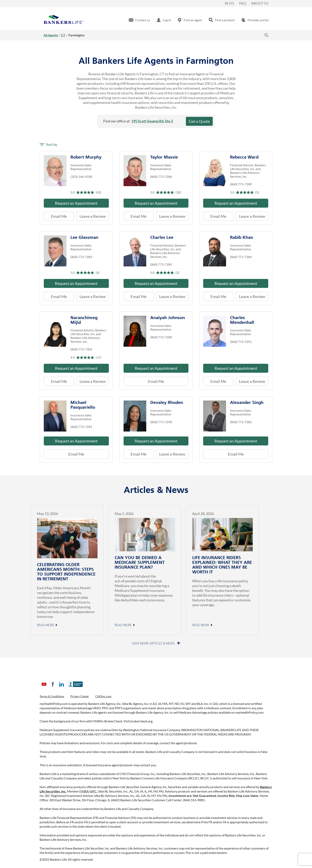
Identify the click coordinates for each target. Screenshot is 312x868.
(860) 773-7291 (241, 342)
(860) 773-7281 (81, 427)
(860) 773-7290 (161, 422)
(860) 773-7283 (81, 257)
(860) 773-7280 (161, 337)
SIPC (93, 791)
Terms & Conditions (52, 696)
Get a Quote (199, 121)
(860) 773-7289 (241, 184)
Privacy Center (80, 696)
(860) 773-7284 (241, 257)
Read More (46, 625)
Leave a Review (91, 215)
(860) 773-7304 (81, 349)
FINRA (84, 791)
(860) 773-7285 (161, 264)
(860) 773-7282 (241, 422)
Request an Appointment (76, 203)
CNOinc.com (103, 696)
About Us (260, 4)
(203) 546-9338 (81, 177)
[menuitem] (139, 20)
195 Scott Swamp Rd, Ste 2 (152, 121)
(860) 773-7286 (161, 177)
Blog (230, 4)
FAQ (243, 4)
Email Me (59, 216)
